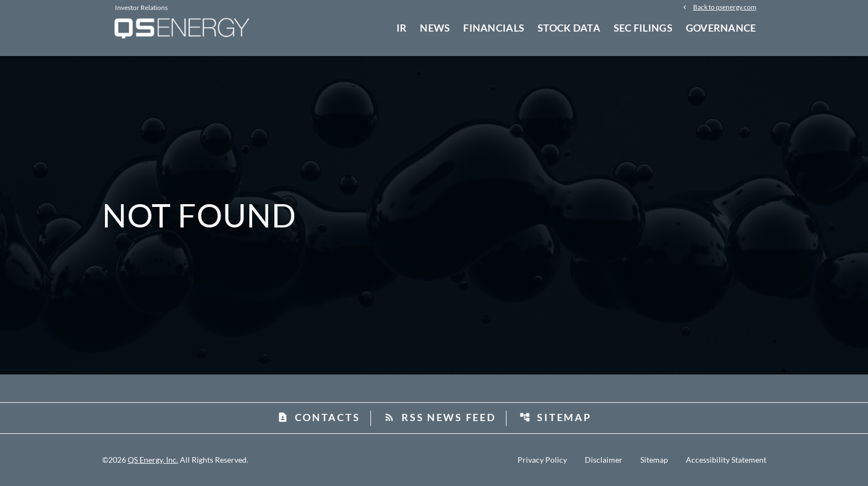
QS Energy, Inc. (153, 460)
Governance (721, 28)
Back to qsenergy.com (725, 7)
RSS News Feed (440, 417)
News (435, 28)
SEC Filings (643, 28)
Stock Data (569, 28)
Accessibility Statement (726, 460)
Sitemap (555, 417)
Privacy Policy (542, 460)
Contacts (319, 417)
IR (402, 28)
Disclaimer (604, 460)
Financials (494, 28)
